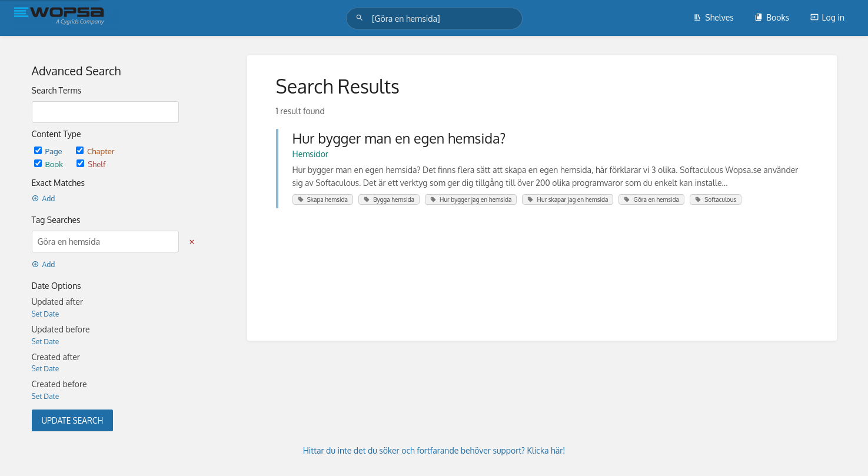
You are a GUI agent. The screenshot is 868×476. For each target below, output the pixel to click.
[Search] (361, 18)
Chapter (95, 151)
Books (772, 17)
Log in (827, 17)
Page (49, 151)
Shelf (91, 164)
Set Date (46, 314)
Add (44, 199)
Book (50, 164)
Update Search (73, 420)
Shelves (714, 17)
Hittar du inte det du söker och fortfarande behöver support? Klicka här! (434, 450)
